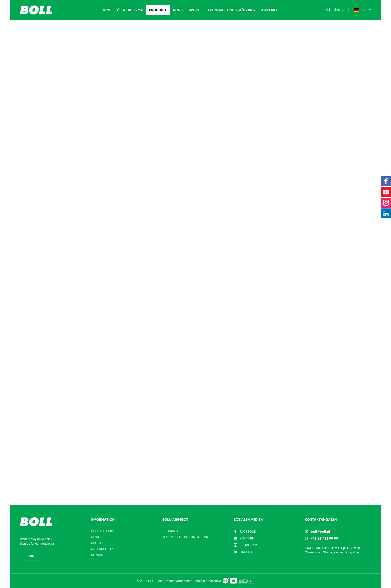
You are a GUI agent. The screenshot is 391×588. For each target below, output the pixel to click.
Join (30, 556)
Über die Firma (130, 10)
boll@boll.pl (320, 531)
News (178, 10)
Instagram (248, 545)
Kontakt (269, 10)
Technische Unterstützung (231, 10)
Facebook (248, 532)
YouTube (247, 538)
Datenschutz (102, 549)
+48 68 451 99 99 (324, 538)
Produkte (158, 10)
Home (106, 10)
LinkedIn (246, 552)
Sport (194, 10)
